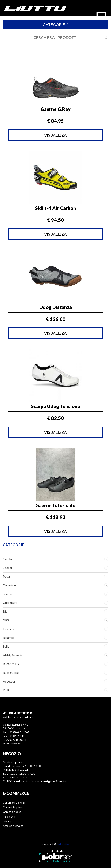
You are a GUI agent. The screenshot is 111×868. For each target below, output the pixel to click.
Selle (6, 646)
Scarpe (7, 594)
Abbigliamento (13, 655)
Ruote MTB (11, 664)
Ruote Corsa (11, 673)
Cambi (7, 559)
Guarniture (10, 603)
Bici (6, 611)
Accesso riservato (13, 826)
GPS (6, 620)
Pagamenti (9, 817)
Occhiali (8, 629)
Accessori (10, 681)
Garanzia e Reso (12, 812)
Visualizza (55, 135)
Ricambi (8, 638)
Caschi (7, 568)
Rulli (6, 690)
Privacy (7, 821)
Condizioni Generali (14, 803)
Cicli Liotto (63, 844)
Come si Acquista (13, 807)
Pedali (7, 576)
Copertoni (10, 585)
